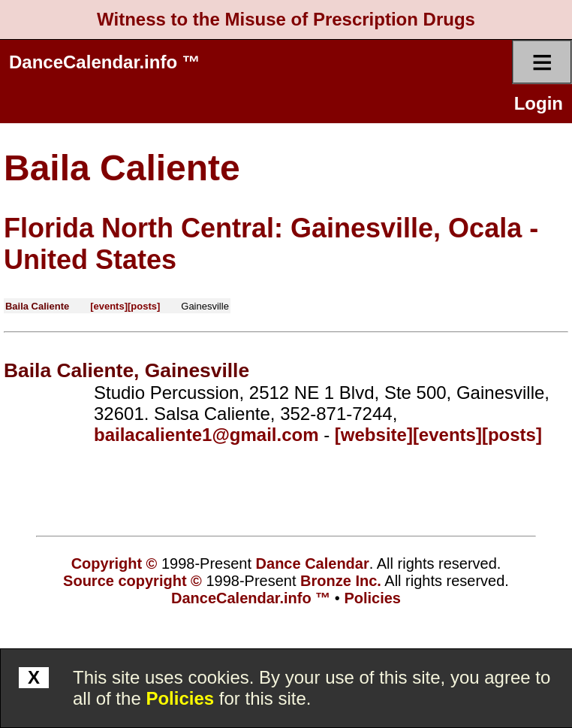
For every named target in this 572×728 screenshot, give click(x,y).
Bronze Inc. (341, 581)
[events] (109, 306)
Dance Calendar (313, 563)
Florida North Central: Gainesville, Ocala (263, 228)
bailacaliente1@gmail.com (206, 435)
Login (539, 103)
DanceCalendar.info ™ (105, 62)
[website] (374, 435)
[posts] (144, 306)
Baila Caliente (122, 168)
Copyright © (114, 563)
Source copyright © (132, 581)
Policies (180, 698)
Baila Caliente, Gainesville (126, 370)
